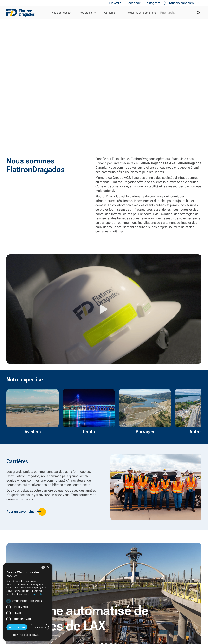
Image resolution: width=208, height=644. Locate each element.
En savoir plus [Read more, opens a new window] (36, 594)
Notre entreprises (62, 13)
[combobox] (43, 567)
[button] (28, 635)
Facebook (134, 3)
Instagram (153, 3)
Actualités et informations (141, 13)
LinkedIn (115, 3)
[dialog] (28, 602)
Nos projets (86, 13)
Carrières (110, 13)
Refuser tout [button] (39, 627)
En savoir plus (23, 638)
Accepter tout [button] (17, 627)
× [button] (48, 567)
